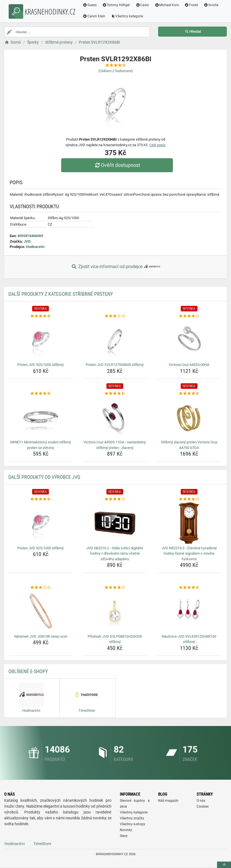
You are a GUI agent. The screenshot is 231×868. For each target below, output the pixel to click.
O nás (201, 801)
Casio (142, 5)
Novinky (126, 830)
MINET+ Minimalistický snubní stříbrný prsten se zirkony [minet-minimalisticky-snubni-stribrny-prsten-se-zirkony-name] (41, 445)
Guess (90, 5)
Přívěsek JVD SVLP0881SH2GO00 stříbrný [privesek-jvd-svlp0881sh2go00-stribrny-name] (115, 639)
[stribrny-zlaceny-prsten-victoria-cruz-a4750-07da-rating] (189, 394)
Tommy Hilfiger (116, 5)
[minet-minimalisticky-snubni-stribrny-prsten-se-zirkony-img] (41, 417)
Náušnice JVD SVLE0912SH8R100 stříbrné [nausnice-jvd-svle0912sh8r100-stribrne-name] (189, 639)
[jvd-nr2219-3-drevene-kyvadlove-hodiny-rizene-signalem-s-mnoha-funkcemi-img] (189, 523)
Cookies (203, 806)
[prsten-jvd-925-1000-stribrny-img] (41, 340)
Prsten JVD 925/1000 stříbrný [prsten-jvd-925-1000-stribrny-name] (41, 365)
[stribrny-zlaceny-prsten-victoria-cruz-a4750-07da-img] (189, 417)
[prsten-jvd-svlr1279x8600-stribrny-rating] (115, 316)
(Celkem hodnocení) (116, 71)
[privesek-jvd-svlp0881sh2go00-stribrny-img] (115, 611)
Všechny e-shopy (133, 824)
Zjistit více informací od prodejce (115, 267)
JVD (27, 241)
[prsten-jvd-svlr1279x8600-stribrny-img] (115, 340)
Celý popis (158, 145)
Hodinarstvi (35, 247)
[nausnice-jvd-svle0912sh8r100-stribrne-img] (189, 611)
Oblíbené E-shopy (28, 671)
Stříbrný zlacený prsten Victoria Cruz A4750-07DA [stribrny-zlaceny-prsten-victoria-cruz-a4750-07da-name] (189, 445)
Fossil (191, 5)
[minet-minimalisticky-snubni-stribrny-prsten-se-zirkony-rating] (41, 394)
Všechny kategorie (127, 16)
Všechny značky (132, 818)
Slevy (124, 836)
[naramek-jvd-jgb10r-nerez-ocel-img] (41, 611)
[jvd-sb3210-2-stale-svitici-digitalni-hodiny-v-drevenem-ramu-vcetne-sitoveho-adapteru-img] (115, 523)
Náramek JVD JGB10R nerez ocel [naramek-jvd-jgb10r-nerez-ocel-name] (41, 636)
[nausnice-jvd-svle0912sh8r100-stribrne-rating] (189, 588)
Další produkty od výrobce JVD (44, 477)
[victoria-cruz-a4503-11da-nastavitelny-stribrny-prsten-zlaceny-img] (115, 417)
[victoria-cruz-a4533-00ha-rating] (189, 316)
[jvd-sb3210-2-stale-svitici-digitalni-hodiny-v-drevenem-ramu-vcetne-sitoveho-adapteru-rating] (115, 499)
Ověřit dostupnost (117, 165)
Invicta (211, 5)
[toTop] (224, 865)
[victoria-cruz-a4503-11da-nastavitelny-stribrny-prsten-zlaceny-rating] (115, 394)
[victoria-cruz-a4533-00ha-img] (189, 340)
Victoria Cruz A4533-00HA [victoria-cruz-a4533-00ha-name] (189, 365)
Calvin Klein (94, 16)
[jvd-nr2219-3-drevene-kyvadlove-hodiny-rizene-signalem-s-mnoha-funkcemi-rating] (189, 499)
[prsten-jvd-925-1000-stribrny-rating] (41, 316)
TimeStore (42, 844)
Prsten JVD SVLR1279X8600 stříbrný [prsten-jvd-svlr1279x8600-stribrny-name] (115, 365)
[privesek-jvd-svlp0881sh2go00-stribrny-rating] (115, 588)
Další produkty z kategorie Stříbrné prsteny (61, 294)
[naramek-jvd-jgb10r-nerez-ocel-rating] (41, 588)
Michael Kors (167, 5)
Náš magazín (168, 801)
